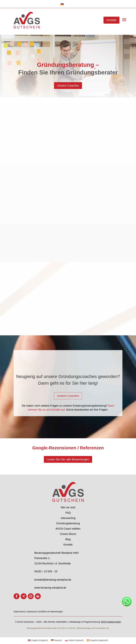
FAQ (68, 513)
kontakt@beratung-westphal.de (53, 580)
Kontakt (111, 20)
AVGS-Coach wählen (68, 529)
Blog (68, 539)
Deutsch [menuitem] (58, 640)
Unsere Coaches (68, 86)
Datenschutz (20, 612)
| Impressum (32, 612)
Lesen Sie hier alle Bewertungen (68, 459)
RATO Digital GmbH (111, 622)
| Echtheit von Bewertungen (50, 612)
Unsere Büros (68, 534)
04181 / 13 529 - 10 (46, 571)
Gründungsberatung (68, 523)
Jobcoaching (68, 518)
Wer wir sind (68, 507)
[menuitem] (38, 640)
